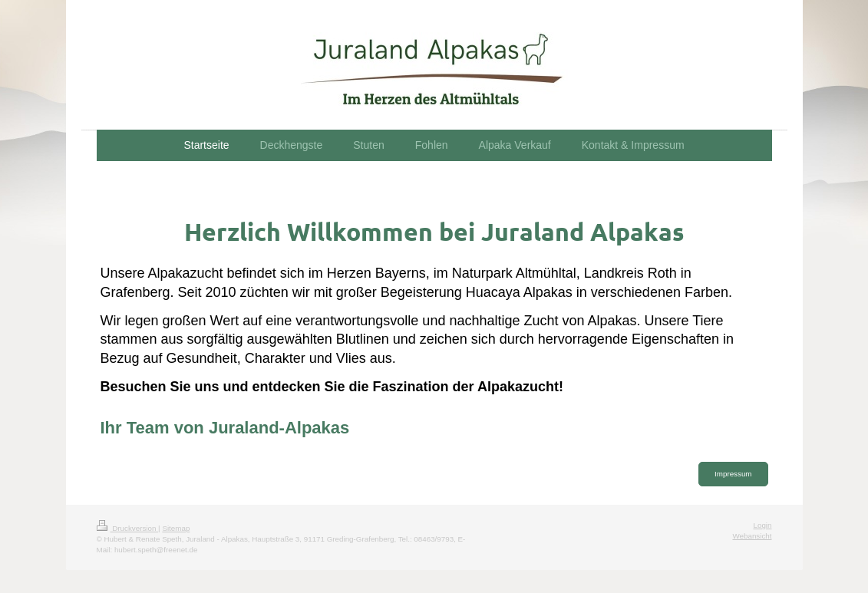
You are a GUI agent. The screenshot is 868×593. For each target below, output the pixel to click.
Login (763, 525)
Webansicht (752, 536)
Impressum (733, 474)
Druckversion (128, 528)
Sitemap (176, 528)
